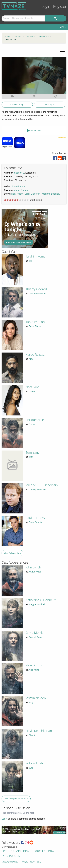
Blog (26, 851)
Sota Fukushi (35, 763)
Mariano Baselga (51, 194)
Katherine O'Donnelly (41, 600)
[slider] (16, 200)
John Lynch (33, 567)
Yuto (31, 768)
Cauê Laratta (19, 186)
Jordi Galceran (33, 194)
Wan (31, 457)
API (18, 851)
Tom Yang (33, 452)
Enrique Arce (35, 420)
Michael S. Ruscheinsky (42, 485)
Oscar (32, 424)
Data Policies (11, 856)
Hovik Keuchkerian (39, 731)
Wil (30, 261)
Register (60, 6)
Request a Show (43, 851)
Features (8, 851)
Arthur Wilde (35, 572)
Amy (31, 702)
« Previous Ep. (17, 105)
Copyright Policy (10, 862)
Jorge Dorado (21, 190)
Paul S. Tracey (35, 518)
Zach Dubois (35, 522)
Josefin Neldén (36, 698)
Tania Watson (35, 322)
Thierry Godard (36, 289)
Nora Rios (32, 387)
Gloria (32, 392)
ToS (39, 862)
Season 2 (19, 173)
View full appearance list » (16, 799)
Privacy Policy (28, 862)
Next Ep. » (50, 105)
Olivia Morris (34, 633)
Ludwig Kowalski (37, 490)
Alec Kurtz (34, 670)
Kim (31, 359)
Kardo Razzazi (35, 354)
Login (46, 6)
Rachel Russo (36, 637)
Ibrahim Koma (36, 256)
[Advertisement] (25, 228)
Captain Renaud (37, 294)
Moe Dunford (35, 665)
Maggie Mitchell (37, 604)
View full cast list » (12, 553)
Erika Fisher (35, 326)
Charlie (32, 735)
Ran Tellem (17, 194)
